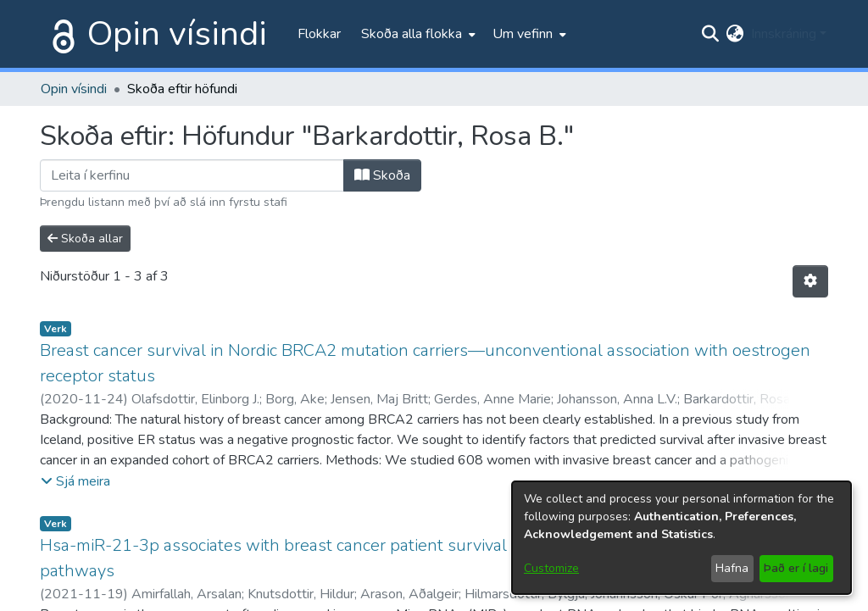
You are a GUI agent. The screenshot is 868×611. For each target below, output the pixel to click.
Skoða (382, 175)
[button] (75, 481)
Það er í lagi (796, 568)
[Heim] (60, 34)
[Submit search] (711, 34)
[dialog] (682, 538)
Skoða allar (85, 239)
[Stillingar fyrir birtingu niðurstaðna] (810, 281)
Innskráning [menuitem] (784, 34)
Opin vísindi (177, 34)
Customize (551, 568)
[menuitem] (417, 34)
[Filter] (192, 175)
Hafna (732, 568)
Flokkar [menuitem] (319, 34)
